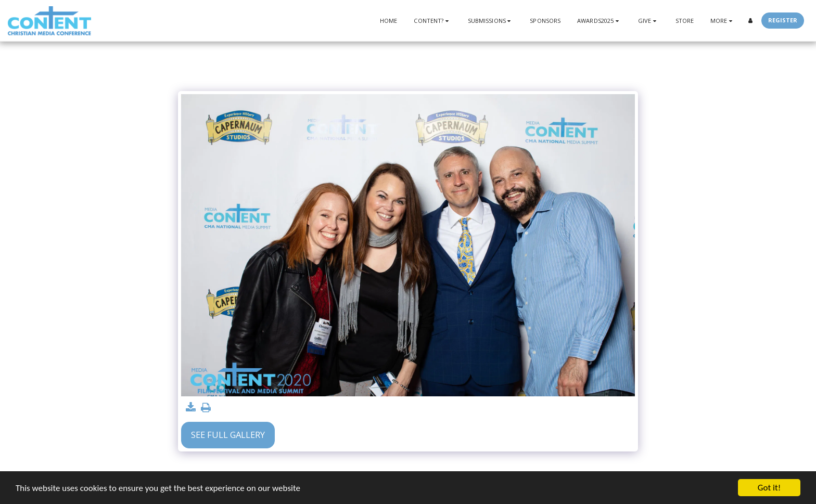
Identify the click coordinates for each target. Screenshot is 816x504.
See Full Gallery (228, 435)
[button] (432, 21)
